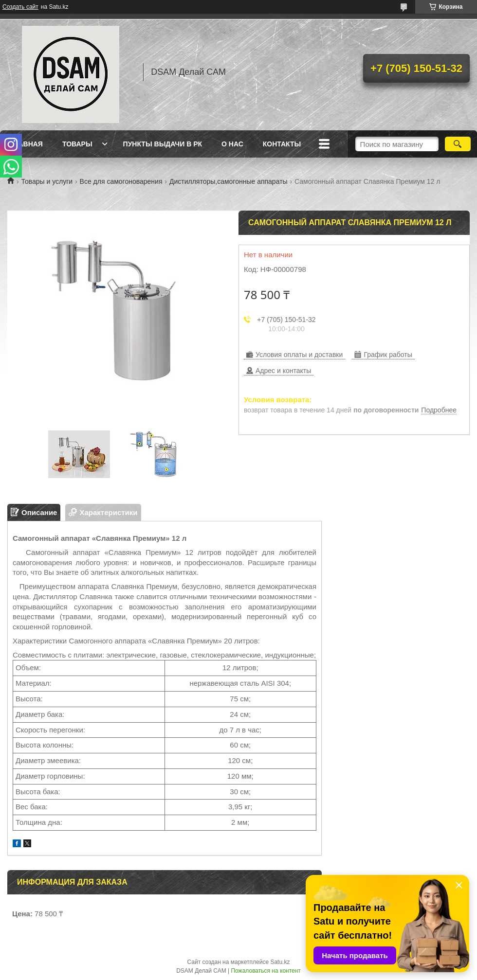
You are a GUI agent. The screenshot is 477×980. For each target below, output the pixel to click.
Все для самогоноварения (121, 181)
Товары (77, 144)
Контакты (282, 144)
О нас (232, 144)
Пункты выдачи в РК (163, 144)
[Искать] (458, 144)
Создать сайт (20, 7)
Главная (26, 144)
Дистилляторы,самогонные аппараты (229, 181)
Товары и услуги (47, 181)
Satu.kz (280, 962)
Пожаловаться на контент (266, 971)
